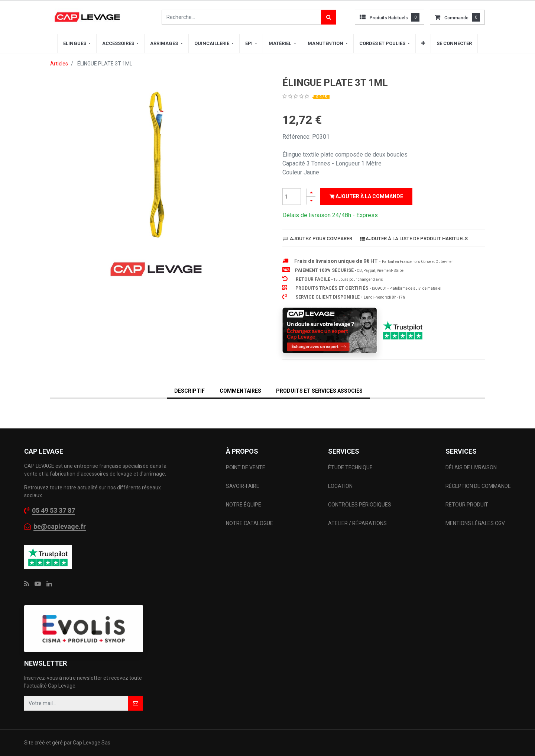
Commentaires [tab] (240, 391)
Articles (59, 64)
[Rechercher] (329, 17)
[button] (423, 44)
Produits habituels (389, 18)
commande (456, 18)
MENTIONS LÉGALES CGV (475, 523)
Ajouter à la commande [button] (366, 196)
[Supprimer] (311, 201)
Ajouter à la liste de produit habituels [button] (414, 239)
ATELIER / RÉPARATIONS (357, 523)
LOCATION (341, 486)
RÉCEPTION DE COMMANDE (478, 486)
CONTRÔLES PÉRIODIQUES (360, 505)
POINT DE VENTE (246, 467)
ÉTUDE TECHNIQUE (351, 467)
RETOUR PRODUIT (467, 505)
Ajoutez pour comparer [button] (318, 239)
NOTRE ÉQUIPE (244, 505)
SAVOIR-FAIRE (243, 486)
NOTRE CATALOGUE (249, 523)
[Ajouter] (311, 192)
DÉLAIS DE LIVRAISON (472, 467)
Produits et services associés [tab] (319, 391)
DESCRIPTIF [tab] (189, 391)
